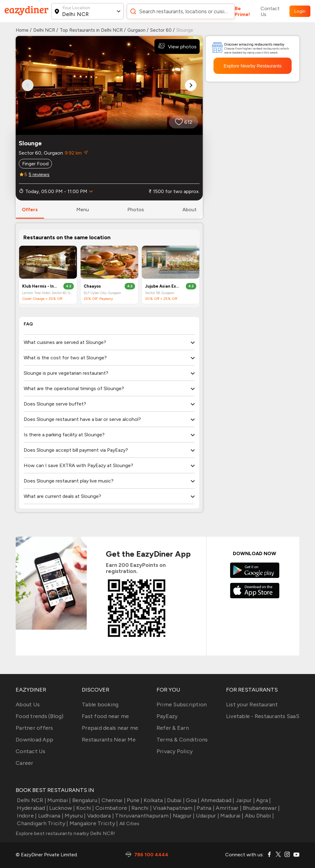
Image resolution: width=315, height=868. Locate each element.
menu (83, 210)
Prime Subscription (182, 704)
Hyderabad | (32, 808)
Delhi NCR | (31, 800)
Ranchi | (141, 808)
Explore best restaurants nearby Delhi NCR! (66, 833)
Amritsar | (228, 808)
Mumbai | (58, 800)
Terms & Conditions (182, 740)
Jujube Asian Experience (163, 286)
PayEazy (167, 716)
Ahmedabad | (217, 800)
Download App (34, 740)
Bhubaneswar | (261, 808)
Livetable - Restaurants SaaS (263, 716)
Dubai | (175, 800)
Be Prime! (242, 11)
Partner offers (34, 728)
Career (25, 763)
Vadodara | (100, 816)
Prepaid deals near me (110, 728)
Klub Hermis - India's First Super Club (40, 286)
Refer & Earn (173, 728)
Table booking (100, 704)
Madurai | (231, 816)
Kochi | (85, 808)
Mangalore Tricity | (93, 823)
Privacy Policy (175, 751)
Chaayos (92, 286)
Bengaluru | (85, 800)
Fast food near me (105, 716)
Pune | (134, 800)
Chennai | (113, 800)
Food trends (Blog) (40, 716)
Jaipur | (245, 800)
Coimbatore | (112, 808)
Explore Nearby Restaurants (253, 66)
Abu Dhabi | (259, 816)
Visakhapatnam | (173, 808)
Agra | (263, 800)
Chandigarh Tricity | (42, 823)
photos (136, 210)
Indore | (26, 816)
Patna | (205, 808)
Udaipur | (207, 816)
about (189, 210)
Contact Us (270, 11)
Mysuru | (74, 816)
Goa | (192, 800)
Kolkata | (154, 800)
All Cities (129, 824)
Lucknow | (62, 808)
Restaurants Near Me (109, 740)
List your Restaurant (252, 704)
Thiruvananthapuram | (143, 816)
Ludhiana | (50, 816)
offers (30, 210)
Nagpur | (183, 816)
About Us (28, 704)
